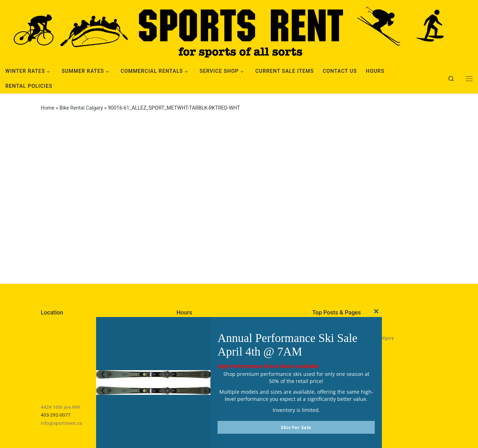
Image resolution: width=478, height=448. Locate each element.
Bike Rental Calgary (81, 108)
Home (48, 108)
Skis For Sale (296, 427)
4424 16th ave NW (60, 407)
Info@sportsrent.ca (61, 423)
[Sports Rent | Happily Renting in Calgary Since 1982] (239, 31)
